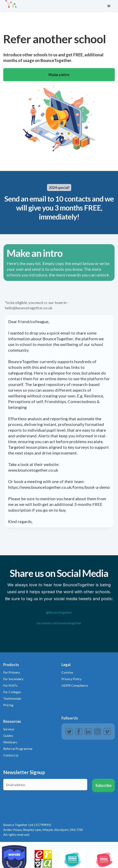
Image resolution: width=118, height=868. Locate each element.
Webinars (10, 742)
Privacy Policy (72, 679)
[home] (53, 6)
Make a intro (59, 75)
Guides (8, 736)
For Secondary (13, 679)
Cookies (67, 672)
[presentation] (34, 803)
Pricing (8, 705)
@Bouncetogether (59, 612)
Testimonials (12, 698)
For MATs (10, 685)
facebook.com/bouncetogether (59, 623)
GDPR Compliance (75, 685)
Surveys (9, 729)
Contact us (11, 755)
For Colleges (12, 692)
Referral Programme (18, 749)
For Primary (12, 672)
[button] (109, 6)
